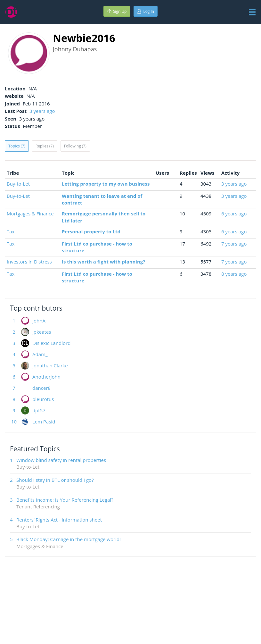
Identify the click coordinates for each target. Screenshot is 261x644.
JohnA (39, 321)
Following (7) (75, 146)
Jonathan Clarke (50, 365)
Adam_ (40, 354)
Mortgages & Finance (30, 213)
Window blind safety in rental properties (61, 460)
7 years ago (234, 244)
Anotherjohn (46, 377)
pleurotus (43, 399)
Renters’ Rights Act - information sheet (59, 520)
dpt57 (39, 410)
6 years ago (234, 213)
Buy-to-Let (18, 184)
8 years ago (234, 274)
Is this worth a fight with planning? (103, 262)
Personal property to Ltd (91, 231)
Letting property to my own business (106, 184)
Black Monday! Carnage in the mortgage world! (69, 539)
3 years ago (42, 111)
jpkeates (42, 332)
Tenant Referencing (38, 506)
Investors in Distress (29, 262)
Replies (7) (45, 146)
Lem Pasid (44, 422)
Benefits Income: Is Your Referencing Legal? (65, 500)
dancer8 (41, 388)
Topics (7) (17, 146)
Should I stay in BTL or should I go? (55, 480)
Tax (11, 231)
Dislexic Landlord (51, 343)
